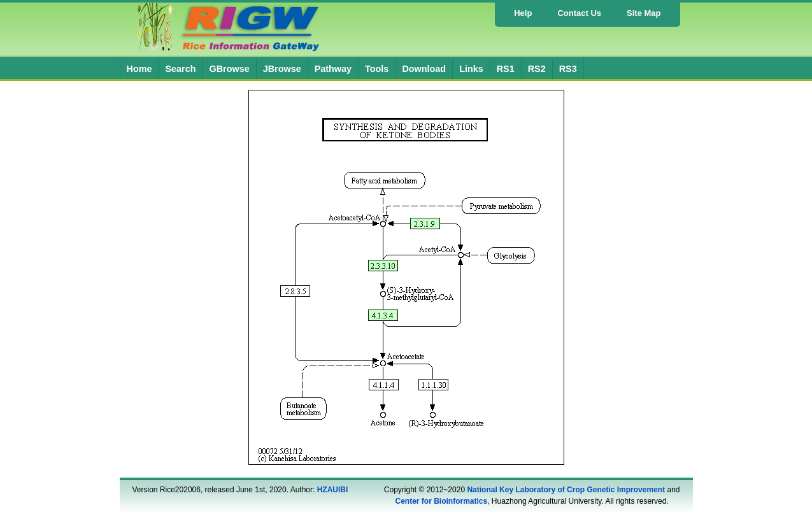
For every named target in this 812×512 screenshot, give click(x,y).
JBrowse (282, 69)
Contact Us (579, 13)
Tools (377, 69)
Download (424, 69)
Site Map (644, 13)
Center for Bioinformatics (442, 501)
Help (523, 13)
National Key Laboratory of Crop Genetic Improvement (566, 490)
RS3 (568, 69)
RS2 (537, 69)
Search (180, 69)
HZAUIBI (333, 490)
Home (139, 69)
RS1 (506, 69)
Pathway (333, 69)
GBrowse (229, 69)
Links (471, 69)
